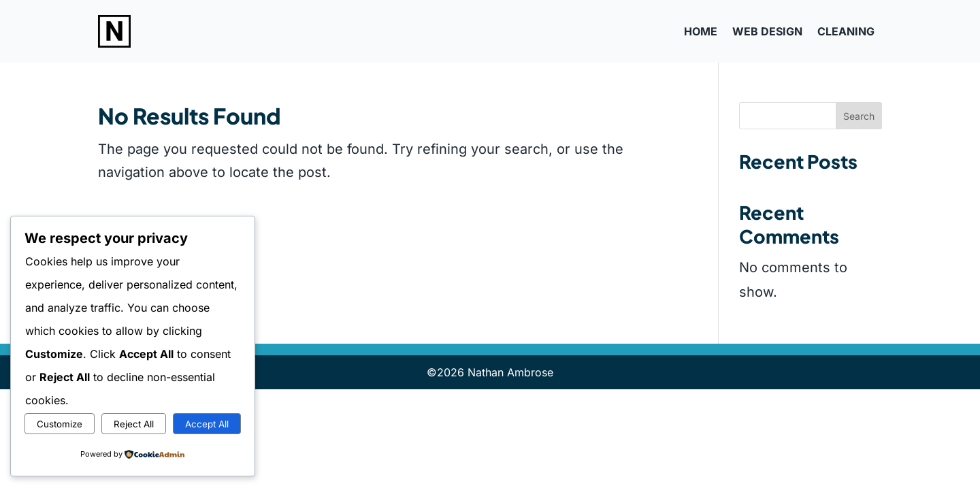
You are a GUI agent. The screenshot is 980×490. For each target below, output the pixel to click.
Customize (60, 424)
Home (701, 31)
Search (859, 116)
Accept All (207, 424)
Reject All (134, 424)
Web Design (767, 31)
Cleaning (846, 31)
